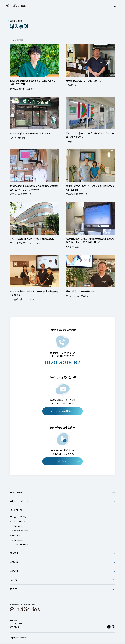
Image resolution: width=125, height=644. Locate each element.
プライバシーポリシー (19, 624)
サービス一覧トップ (18, 517)
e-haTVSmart (19, 521)
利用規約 (13, 621)
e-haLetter (17, 540)
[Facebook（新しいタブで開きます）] (109, 627)
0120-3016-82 (62, 363)
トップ (12, 40)
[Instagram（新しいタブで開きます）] (113, 627)
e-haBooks (17, 535)
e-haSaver (17, 526)
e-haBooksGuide (20, 530)
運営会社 (15, 627)
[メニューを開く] (116, 4)
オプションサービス (20, 544)
